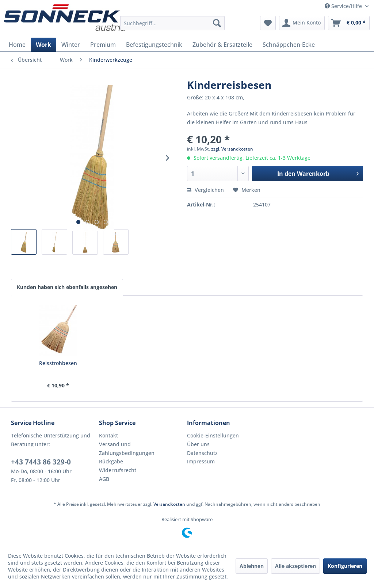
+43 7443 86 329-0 (41, 462)
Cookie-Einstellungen (213, 435)
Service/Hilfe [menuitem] (344, 6)
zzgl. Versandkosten (232, 149)
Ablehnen (252, 566)
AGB (104, 479)
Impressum (201, 461)
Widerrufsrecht (118, 470)
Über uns (198, 444)
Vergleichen (205, 190)
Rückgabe (111, 461)
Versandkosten (169, 504)
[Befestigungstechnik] (154, 45)
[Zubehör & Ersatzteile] (222, 45)
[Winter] (71, 45)
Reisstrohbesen (58, 363)
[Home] (17, 45)
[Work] (43, 45)
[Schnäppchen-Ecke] (289, 45)
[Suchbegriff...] (173, 23)
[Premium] (103, 45)
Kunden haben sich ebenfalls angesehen (67, 287)
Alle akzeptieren (295, 566)
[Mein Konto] (302, 23)
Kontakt (108, 435)
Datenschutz (202, 453)
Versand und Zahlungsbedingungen (127, 449)
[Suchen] (217, 23)
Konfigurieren (345, 566)
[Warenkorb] (349, 23)
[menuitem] (173, 23)
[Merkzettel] (268, 23)
